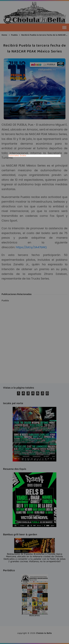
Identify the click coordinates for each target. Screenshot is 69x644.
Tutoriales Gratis (17, 156)
